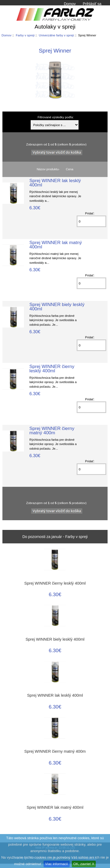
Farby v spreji (25, 35)
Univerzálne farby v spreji (56, 35)
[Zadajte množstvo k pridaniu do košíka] (92, 221)
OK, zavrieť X (84, 864)
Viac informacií (57, 864)
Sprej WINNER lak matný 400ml (56, 245)
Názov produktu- (48, 169)
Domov (70, 4)
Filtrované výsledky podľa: (56, 117)
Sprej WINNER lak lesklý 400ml (55, 183)
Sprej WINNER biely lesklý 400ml (57, 307)
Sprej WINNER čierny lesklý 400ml (52, 369)
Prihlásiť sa (92, 4)
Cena (70, 169)
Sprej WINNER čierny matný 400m (52, 430)
